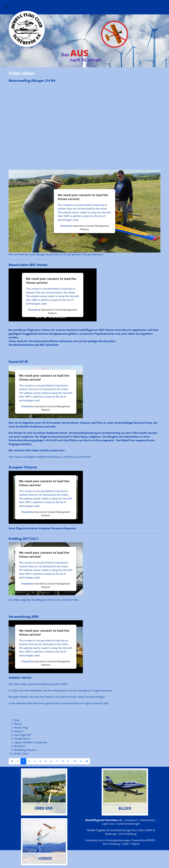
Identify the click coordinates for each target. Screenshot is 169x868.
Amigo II (18, 731)
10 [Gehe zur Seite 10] (75, 761)
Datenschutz (147, 820)
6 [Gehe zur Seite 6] (51, 761)
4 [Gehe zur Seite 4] (40, 761)
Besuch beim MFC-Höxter (28, 265)
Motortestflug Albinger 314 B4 (32, 81)
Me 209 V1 (20, 746)
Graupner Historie (23, 467)
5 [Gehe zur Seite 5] (46, 761)
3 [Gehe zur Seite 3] (35, 761)
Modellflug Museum (25, 750)
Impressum (131, 820)
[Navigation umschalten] (6, 7)
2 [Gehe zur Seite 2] (29, 761)
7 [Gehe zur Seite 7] (57, 761)
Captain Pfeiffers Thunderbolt (31, 742)
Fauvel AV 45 (18, 362)
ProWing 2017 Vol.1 (23, 539)
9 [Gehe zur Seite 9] (68, 761)
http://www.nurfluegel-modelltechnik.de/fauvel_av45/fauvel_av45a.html (50, 457)
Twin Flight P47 (23, 735)
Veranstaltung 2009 (24, 617)
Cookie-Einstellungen (128, 824)
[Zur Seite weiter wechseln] (81, 761)
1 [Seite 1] (23, 761)
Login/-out (108, 824)
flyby (17, 720)
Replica (18, 724)
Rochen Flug (21, 727)
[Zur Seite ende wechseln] (87, 761)
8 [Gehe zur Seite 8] (63, 761)
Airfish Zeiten (21, 753)
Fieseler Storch (22, 739)
